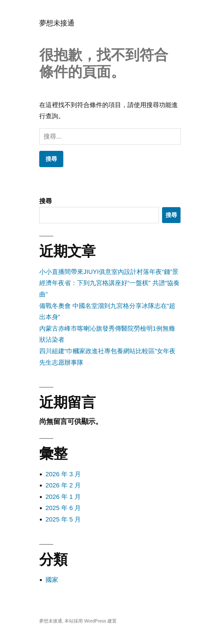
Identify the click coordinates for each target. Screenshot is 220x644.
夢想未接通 (57, 23)
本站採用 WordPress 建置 (91, 621)
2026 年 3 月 (63, 474)
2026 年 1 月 (63, 497)
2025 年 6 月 (63, 508)
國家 (52, 580)
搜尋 (46, 201)
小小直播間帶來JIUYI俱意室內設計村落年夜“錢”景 (109, 272)
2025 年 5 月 (63, 519)
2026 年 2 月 (63, 485)
